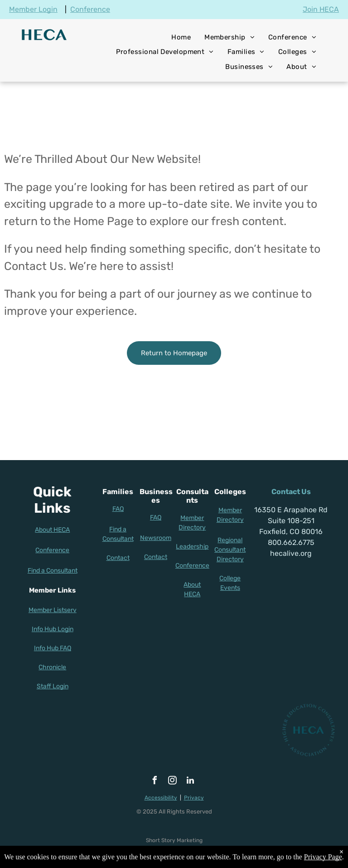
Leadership (192, 547)
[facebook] (155, 782)
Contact (118, 558)
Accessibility (161, 798)
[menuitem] (181, 37)
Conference (90, 9)
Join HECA (321, 9)
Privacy (194, 798)
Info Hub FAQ (53, 648)
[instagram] (173, 782)
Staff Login (53, 686)
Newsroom (156, 538)
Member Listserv (53, 610)
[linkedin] (190, 782)
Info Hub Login (53, 629)
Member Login (33, 9)
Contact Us (291, 492)
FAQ (118, 509)
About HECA (52, 530)
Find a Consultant (53, 571)
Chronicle (52, 667)
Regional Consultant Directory (230, 550)
